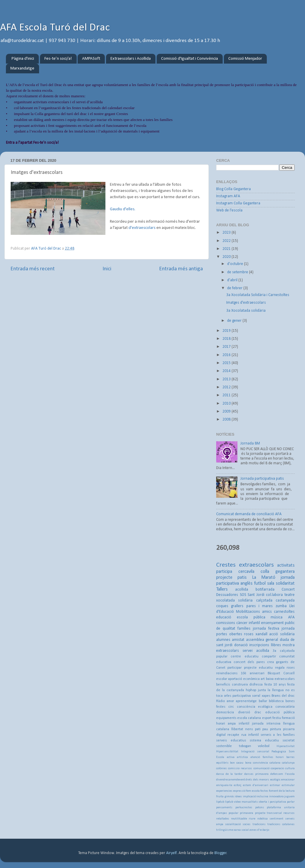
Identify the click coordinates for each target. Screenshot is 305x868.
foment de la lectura (282, 791)
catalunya (288, 763)
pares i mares (260, 606)
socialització (233, 824)
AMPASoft (91, 59)
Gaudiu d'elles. (123, 209)
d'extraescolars (142, 228)
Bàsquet (274, 673)
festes (264, 791)
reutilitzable (239, 819)
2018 (227, 339)
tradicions (259, 824)
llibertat (237, 729)
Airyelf (171, 853)
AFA (291, 617)
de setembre (238, 272)
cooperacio (277, 768)
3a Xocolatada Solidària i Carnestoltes (258, 295)
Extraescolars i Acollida (131, 59)
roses (249, 634)
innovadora (276, 797)
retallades (223, 819)
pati (258, 729)
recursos (289, 813)
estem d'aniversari (256, 785)
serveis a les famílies (278, 735)
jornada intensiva (266, 724)
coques (222, 606)
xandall (261, 634)
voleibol (264, 746)
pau (265, 729)
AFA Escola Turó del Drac (55, 28)
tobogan (245, 746)
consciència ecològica (255, 707)
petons (260, 808)
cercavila (246, 572)
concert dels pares (249, 662)
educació (224, 617)
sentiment (276, 819)
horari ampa (226, 724)
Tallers (222, 589)
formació (288, 718)
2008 (227, 420)
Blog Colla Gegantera (233, 189)
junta (262, 690)
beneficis (223, 685)
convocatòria (285, 707)
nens (249, 729)
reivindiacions (227, 673)
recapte (233, 735)
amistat (238, 640)
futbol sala (264, 583)
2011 (227, 395)
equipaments (226, 718)
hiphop (251, 690)
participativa (242, 696)
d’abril (233, 280)
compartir (269, 657)
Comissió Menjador (245, 59)
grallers (237, 606)
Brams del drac (283, 696)
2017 (227, 347)
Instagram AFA (228, 196)
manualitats (250, 802)
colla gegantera (278, 572)
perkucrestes (244, 808)
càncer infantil (248, 623)
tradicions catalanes (281, 824)
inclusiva (262, 797)
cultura (290, 768)
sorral (256, 696)
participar (235, 668)
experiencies (224, 791)
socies (247, 824)
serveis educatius (231, 741)
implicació (249, 797)
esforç (237, 785)
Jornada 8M (250, 443)
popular (233, 813)
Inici (107, 269)
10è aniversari (253, 673)
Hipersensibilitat (227, 752)
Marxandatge (22, 68)
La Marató (264, 578)
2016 (227, 355)
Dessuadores (227, 595)
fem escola (253, 791)
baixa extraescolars (280, 679)
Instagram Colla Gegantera (238, 203)
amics (267, 612)
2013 (227, 379)
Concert (288, 590)
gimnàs (229, 797)
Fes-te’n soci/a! (58, 59)
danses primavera (256, 774)
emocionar (288, 780)
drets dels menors (257, 780)
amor (230, 701)
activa (231, 757)
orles (228, 696)
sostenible (224, 746)
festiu (277, 718)
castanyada (285, 601)
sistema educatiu (264, 741)
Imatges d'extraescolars (246, 303)
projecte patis (231, 578)
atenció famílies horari (267, 757)
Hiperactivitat (286, 746)
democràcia (225, 712)
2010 (227, 404)
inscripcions (259, 645)
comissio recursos (240, 768)
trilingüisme (225, 830)
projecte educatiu (258, 668)
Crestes (226, 565)
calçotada (264, 601)
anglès (247, 583)
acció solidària (282, 634)
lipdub (220, 802)
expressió (239, 791)
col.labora (274, 595)
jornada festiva (266, 629)
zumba (281, 606)
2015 (227, 363)
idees (239, 797)
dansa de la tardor (229, 774)
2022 (227, 241)
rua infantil (250, 735)
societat (289, 741)
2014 (227, 371)
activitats (286, 565)
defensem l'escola (282, 774)
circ (231, 707)
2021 (227, 249)
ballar (263, 701)
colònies (221, 768)
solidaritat (285, 583)
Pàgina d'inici (23, 59)
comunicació (261, 768)
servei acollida (256, 651)
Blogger (220, 853)
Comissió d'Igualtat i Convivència (190, 59)
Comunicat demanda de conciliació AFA (249, 514)
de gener (235, 321)
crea (271, 662)
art (263, 679)
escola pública (251, 617)
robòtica (263, 819)
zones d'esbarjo (259, 830)
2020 (227, 257)
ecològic (275, 780)
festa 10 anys (275, 685)
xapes (266, 696)
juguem (289, 797)
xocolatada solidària (234, 601)
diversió (244, 712)
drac (258, 712)
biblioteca (276, 701)
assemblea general (262, 640)
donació (241, 645)
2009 (227, 412)
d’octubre (236, 264)
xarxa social (241, 830)
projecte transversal (268, 813)
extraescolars (256, 565)
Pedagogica (279, 752)
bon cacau (237, 763)
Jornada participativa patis (262, 479)
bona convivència (257, 763)
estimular (288, 785)
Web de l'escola (229, 210)
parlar (291, 802)
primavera (247, 813)
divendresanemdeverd (231, 780)
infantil (244, 724)
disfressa (256, 685)
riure (252, 819)
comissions (226, 623)
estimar (275, 785)
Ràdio (220, 701)
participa (224, 572)
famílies (244, 629)
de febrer (235, 288)
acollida (242, 590)
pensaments (224, 808)
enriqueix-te (224, 785)
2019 (227, 331)
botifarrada (265, 590)
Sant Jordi (256, 595)
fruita (220, 797)
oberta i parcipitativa (272, 802)
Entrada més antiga (181, 269)
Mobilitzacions (248, 612)
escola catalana (249, 718)
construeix (240, 685)
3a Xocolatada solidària (246, 311)
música (277, 617)
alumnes (223, 640)
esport (267, 718)
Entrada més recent (33, 269)
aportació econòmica (244, 679)
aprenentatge (246, 701)
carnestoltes (284, 612)
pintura (276, 729)
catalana (275, 763)
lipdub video (233, 802)
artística (242, 757)
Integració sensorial (255, 752)
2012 (227, 387)
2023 (227, 233)
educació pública (280, 712)
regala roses (285, 668)
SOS (243, 595)
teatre (290, 595)
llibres (276, 645)
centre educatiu (244, 657)
